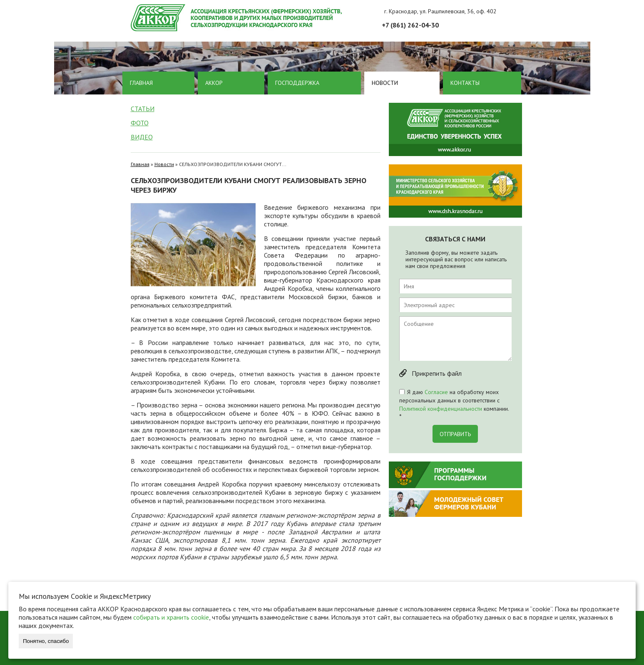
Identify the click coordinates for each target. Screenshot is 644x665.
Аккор (214, 83)
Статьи (143, 109)
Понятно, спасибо (46, 641)
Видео (142, 137)
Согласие (436, 392)
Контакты (465, 83)
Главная (141, 83)
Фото (140, 123)
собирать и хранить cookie (171, 617)
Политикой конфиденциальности (441, 409)
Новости (385, 83)
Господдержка (297, 83)
